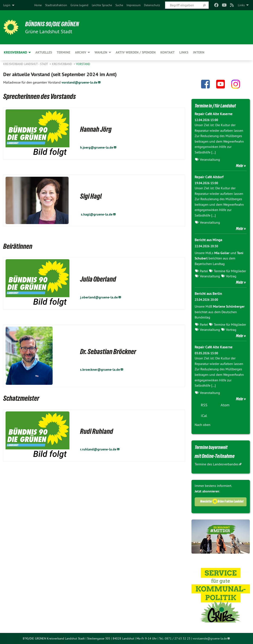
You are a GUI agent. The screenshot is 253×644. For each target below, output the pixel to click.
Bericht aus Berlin (209, 293)
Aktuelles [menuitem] (44, 52)
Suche (119, 5)
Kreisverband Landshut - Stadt (26, 64)
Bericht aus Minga (210, 240)
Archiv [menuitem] (81, 52)
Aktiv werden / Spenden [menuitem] (136, 52)
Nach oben (203, 424)
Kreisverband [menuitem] (15, 52)
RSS (204, 405)
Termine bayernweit (214, 447)
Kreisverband (62, 64)
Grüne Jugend (79, 5)
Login (7, 5)
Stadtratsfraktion (56, 5)
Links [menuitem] (241, 5)
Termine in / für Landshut (218, 106)
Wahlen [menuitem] (101, 52)
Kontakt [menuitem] (167, 52)
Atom (225, 405)
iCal (204, 415)
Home (38, 5)
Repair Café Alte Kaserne (215, 114)
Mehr (240, 165)
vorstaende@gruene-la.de (210, 638)
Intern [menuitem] (199, 52)
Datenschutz (152, 5)
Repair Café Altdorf (210, 177)
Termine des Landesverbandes (217, 464)
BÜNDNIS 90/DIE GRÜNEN (56, 24)
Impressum (134, 5)
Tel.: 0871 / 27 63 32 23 (175, 638)
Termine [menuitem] (63, 52)
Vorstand (83, 64)
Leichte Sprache (102, 5)
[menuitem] (38, 5)
